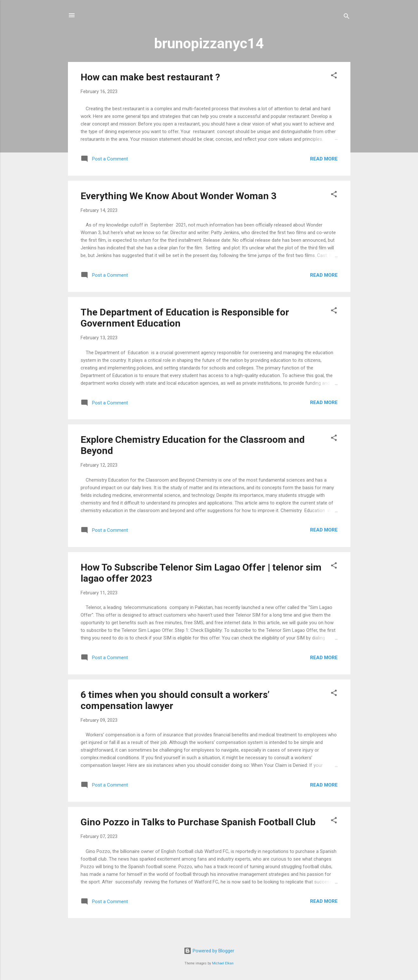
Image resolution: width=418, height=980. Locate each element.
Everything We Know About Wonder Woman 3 (179, 196)
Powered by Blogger (209, 951)
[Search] (347, 17)
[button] (334, 76)
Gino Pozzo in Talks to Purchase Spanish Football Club (198, 822)
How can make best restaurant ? (150, 77)
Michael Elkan (223, 963)
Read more (324, 159)
